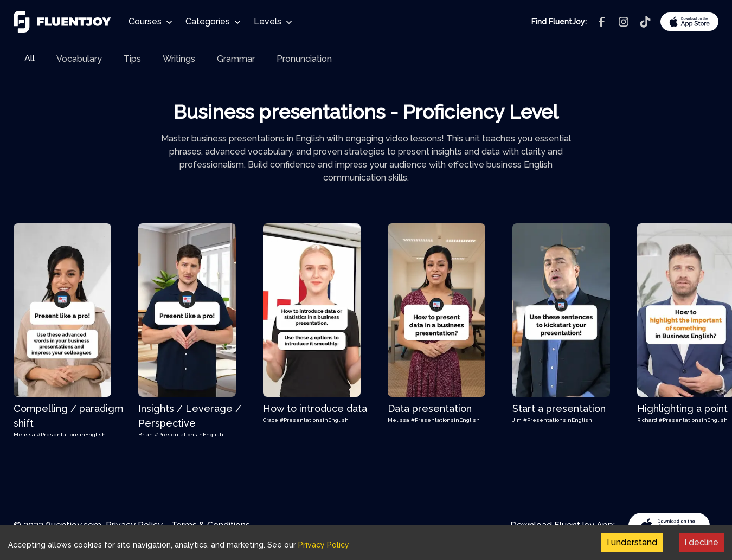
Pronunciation (304, 59)
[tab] (30, 59)
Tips (132, 59)
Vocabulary (79, 59)
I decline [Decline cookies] (701, 542)
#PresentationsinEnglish (71, 435)
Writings (179, 59)
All (30, 58)
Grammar (236, 59)
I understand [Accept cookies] (632, 542)
